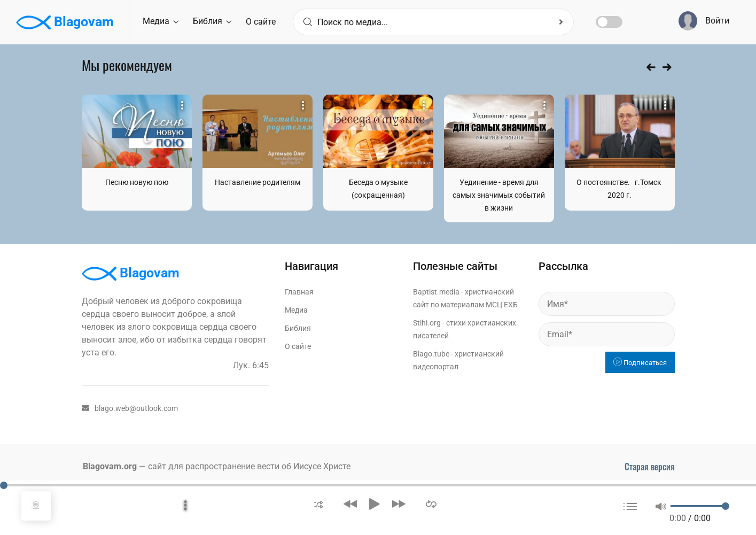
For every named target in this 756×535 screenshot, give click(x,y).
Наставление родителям (258, 182)
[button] (319, 504)
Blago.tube (431, 354)
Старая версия (650, 467)
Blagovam (65, 22)
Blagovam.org (110, 466)
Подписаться (640, 363)
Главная (299, 292)
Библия (212, 21)
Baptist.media (436, 292)
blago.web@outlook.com (130, 408)
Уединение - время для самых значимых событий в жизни (499, 195)
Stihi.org (427, 323)
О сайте (261, 22)
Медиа (161, 21)
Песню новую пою (137, 182)
